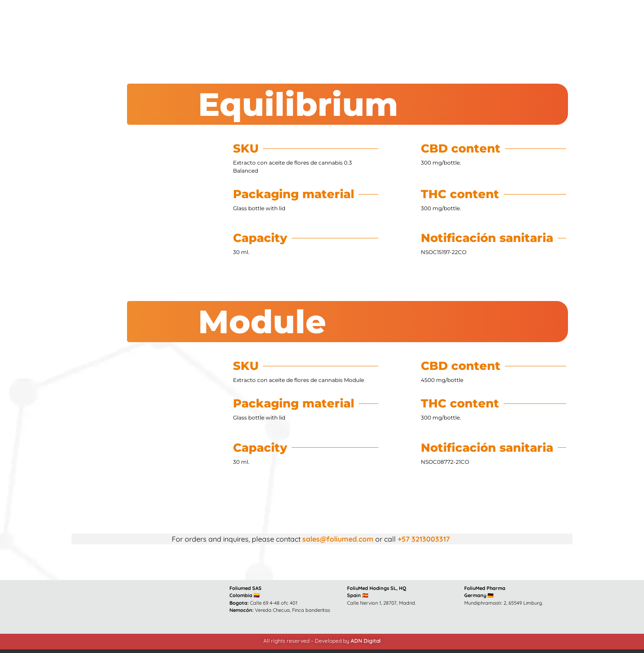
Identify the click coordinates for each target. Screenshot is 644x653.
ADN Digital (366, 641)
